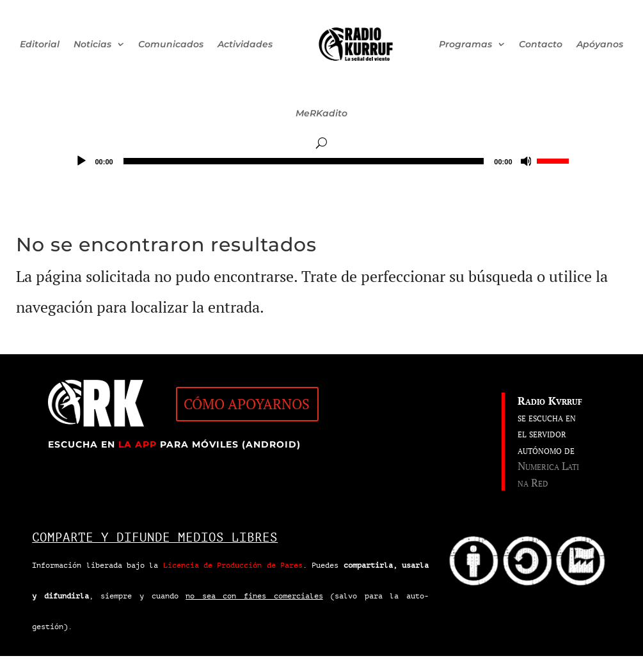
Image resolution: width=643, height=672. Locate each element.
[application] (322, 161)
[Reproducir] (81, 161)
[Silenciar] (527, 161)
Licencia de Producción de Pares (233, 565)
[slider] (304, 161)
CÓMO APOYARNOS (247, 404)
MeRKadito (321, 113)
